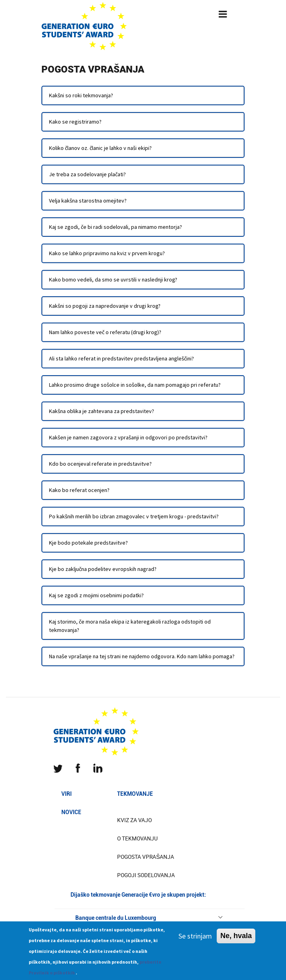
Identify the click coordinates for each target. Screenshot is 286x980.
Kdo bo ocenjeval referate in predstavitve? (100, 464)
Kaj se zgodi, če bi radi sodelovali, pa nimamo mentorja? (116, 227)
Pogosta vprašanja (146, 857)
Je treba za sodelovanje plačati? (87, 174)
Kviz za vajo (134, 820)
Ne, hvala (236, 939)
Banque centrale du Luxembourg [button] (150, 918)
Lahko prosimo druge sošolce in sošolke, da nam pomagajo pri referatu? (135, 385)
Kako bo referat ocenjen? (79, 490)
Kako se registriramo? (75, 122)
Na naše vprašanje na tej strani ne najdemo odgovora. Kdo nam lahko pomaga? (142, 656)
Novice (71, 812)
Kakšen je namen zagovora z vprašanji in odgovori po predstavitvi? (128, 437)
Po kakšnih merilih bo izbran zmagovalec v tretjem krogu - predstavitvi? (134, 516)
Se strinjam (195, 940)
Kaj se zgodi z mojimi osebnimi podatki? (96, 595)
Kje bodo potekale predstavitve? (88, 543)
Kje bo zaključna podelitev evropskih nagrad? (103, 569)
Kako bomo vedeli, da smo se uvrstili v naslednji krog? (113, 279)
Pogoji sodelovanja (146, 875)
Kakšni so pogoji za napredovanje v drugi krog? (105, 306)
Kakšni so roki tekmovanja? (81, 95)
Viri (67, 794)
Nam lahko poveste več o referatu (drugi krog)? (105, 332)
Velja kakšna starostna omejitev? (88, 201)
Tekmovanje (135, 794)
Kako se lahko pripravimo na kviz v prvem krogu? (107, 253)
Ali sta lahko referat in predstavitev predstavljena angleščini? (121, 358)
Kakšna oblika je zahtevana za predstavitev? (102, 411)
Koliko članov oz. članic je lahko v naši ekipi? (100, 148)
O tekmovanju (137, 838)
